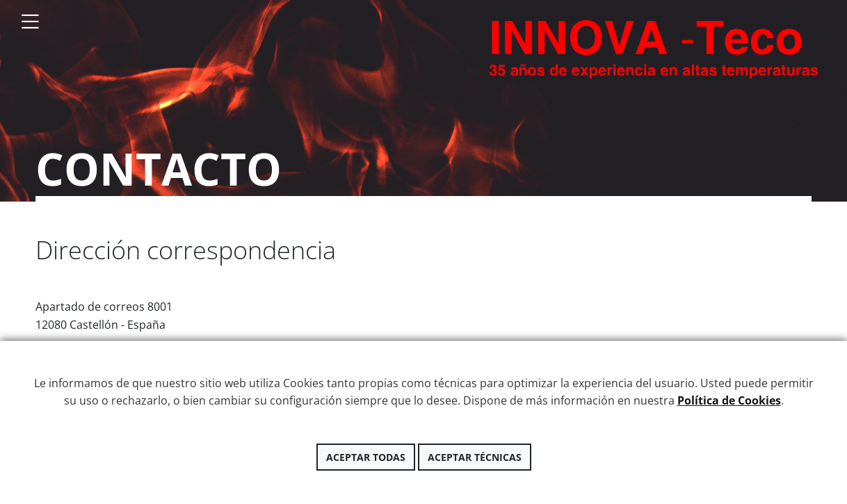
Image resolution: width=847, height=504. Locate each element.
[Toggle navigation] (30, 22)
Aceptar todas (366, 457)
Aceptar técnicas (475, 457)
